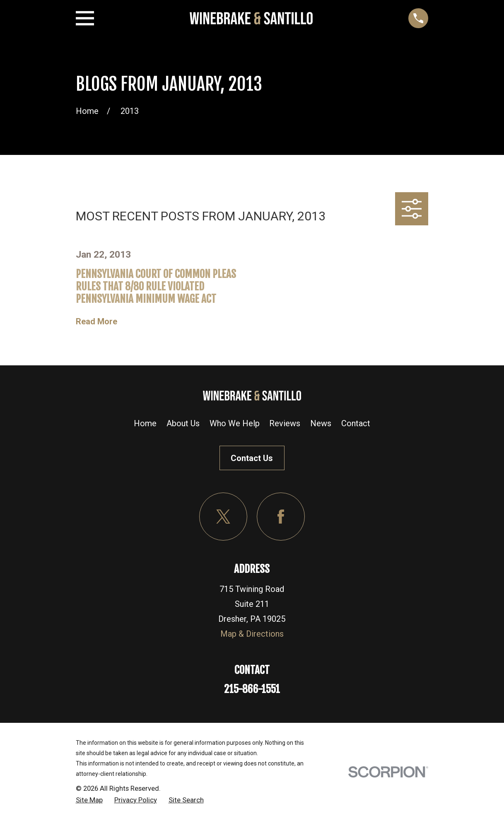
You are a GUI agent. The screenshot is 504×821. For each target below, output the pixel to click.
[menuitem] (89, 800)
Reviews (285, 423)
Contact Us (252, 458)
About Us (183, 423)
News (321, 423)
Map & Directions (252, 634)
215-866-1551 (252, 689)
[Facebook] (281, 517)
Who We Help (235, 423)
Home (145, 423)
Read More (96, 321)
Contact (356, 423)
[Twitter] (223, 517)
